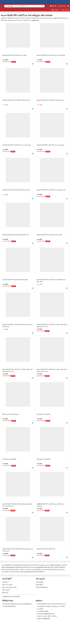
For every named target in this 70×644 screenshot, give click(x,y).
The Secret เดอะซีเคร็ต (44, 414)
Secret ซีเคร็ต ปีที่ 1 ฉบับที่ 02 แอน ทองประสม (50, 145)
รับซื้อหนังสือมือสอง (42, 587)
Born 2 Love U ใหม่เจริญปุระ (11, 414)
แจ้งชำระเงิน (62, 6)
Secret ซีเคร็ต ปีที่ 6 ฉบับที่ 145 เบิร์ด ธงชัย (49, 235)
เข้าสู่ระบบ (56, 10)
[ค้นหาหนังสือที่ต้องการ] (43, 6)
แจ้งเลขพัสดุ (40, 582)
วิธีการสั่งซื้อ (39, 585)
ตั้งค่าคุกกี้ (5, 593)
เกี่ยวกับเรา (5, 582)
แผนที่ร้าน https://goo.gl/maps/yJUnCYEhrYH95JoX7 (29, 572)
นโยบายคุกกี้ (6, 590)
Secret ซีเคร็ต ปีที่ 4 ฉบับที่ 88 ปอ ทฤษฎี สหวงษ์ (51, 190)
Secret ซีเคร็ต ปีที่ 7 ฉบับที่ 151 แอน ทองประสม (17, 145)
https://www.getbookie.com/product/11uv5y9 (14, 567)
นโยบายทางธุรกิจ (7, 585)
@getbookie (46, 619)
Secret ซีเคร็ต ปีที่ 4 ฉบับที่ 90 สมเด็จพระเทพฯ (16, 100)
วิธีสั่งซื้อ (53, 6)
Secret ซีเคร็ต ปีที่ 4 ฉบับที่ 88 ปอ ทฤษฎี (14, 55)
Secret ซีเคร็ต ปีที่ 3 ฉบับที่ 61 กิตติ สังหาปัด (16, 235)
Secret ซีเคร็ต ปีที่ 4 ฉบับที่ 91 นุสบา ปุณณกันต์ (51, 55)
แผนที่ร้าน (41, 609)
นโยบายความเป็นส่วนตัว (9, 587)
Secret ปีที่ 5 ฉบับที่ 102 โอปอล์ (46, 549)
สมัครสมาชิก (65, 10)
